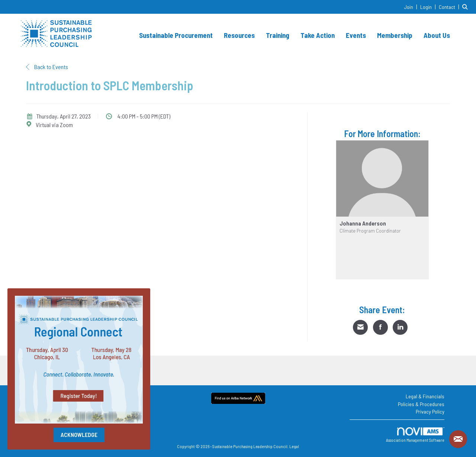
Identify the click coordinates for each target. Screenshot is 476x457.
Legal (294, 446)
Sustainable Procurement (176, 35)
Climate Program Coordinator (370, 231)
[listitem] (411, 7)
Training (278, 35)
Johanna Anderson (363, 223)
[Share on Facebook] (380, 327)
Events (356, 35)
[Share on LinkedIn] (400, 327)
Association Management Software (415, 435)
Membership (395, 35)
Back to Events (47, 67)
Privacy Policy (430, 411)
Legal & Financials (425, 396)
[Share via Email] (360, 327)
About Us (437, 35)
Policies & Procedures (421, 404)
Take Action (318, 35)
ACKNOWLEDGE (79, 435)
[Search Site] (466, 7)
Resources (239, 35)
